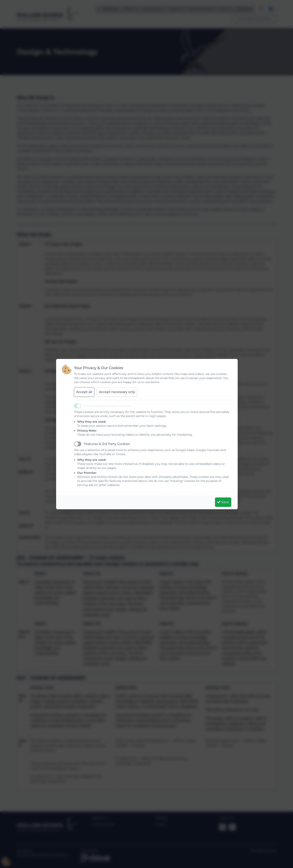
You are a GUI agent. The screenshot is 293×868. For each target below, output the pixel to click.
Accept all (84, 392)
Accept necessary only (117, 392)
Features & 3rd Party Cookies (107, 444)
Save (223, 502)
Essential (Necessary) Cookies (107, 406)
